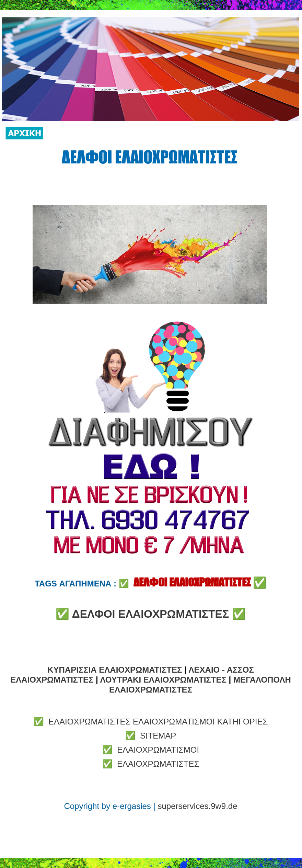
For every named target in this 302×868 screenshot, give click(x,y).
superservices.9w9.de (197, 806)
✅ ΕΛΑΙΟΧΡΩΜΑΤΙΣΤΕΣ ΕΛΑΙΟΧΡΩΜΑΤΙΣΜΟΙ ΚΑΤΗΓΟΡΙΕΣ (151, 722)
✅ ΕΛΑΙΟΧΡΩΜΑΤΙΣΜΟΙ (151, 750)
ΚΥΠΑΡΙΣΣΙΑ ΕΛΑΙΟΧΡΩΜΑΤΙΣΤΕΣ (115, 670)
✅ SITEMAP (151, 736)
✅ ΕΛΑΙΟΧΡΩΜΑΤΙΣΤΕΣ (151, 764)
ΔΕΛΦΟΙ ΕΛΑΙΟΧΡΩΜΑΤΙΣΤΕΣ (150, 614)
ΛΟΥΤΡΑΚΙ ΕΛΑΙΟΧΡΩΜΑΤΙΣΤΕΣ (163, 680)
